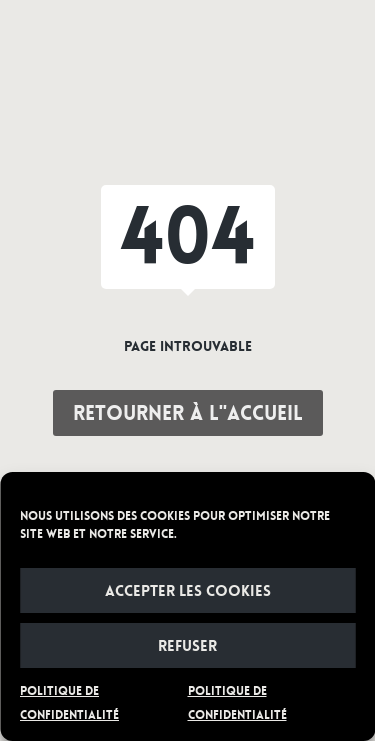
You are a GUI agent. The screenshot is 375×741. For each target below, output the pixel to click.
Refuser (187, 646)
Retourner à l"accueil (188, 413)
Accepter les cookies (188, 591)
